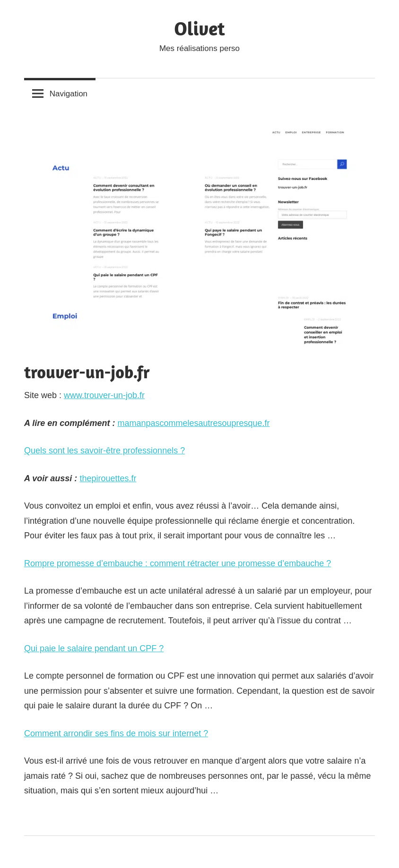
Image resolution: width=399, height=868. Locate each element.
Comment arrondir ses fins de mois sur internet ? (116, 733)
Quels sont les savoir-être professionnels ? (104, 451)
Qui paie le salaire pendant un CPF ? (94, 648)
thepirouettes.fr (108, 478)
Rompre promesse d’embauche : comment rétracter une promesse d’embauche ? (178, 563)
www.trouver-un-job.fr (104, 395)
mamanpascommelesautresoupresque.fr (193, 423)
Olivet (199, 28)
